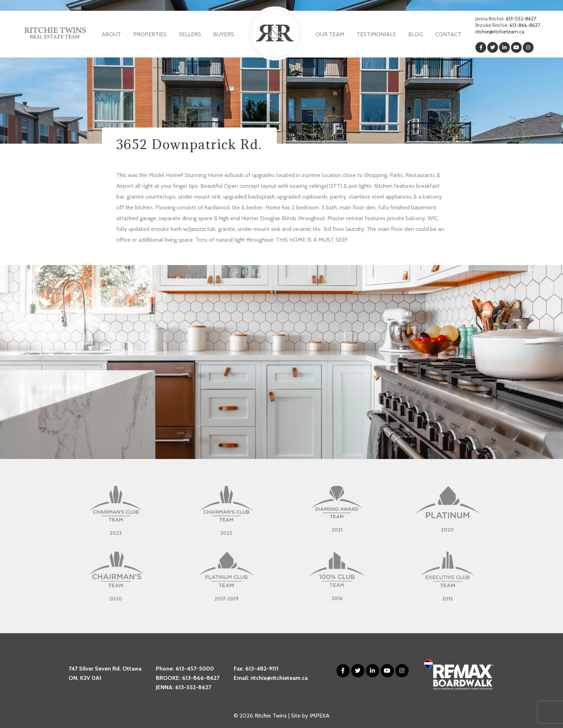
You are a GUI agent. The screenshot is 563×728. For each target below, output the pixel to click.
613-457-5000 (195, 669)
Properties (150, 34)
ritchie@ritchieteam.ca (500, 32)
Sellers (190, 34)
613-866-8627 (525, 25)
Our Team (330, 34)
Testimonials (376, 34)
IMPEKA (320, 716)
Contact (448, 34)
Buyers (224, 34)
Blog (416, 34)
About (111, 34)
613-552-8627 (521, 19)
